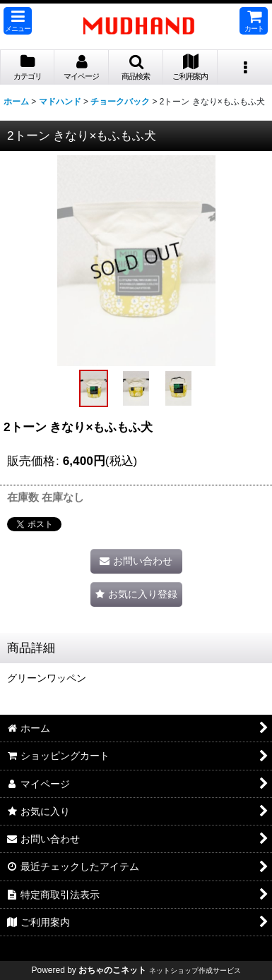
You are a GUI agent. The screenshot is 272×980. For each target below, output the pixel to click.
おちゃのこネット (112, 970)
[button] (18, 21)
